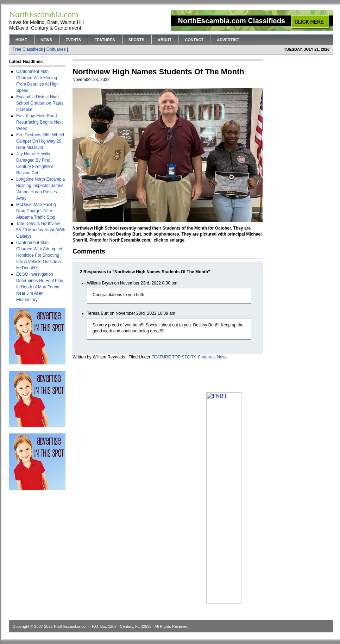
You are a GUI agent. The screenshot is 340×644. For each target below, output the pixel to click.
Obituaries (56, 49)
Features (105, 40)
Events (73, 40)
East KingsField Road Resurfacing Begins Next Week (39, 122)
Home (21, 40)
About (165, 40)
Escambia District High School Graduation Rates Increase (40, 103)
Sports (136, 40)
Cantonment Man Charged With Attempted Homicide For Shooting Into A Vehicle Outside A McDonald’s (39, 255)
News (46, 40)
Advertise (228, 40)
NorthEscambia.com (71, 626)
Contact (194, 40)
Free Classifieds (28, 49)
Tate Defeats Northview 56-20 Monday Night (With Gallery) (41, 230)
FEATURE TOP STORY (174, 357)
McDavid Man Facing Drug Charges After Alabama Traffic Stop (36, 211)
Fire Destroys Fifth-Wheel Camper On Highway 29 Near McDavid (40, 141)
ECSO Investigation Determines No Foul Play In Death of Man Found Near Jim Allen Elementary (40, 287)
